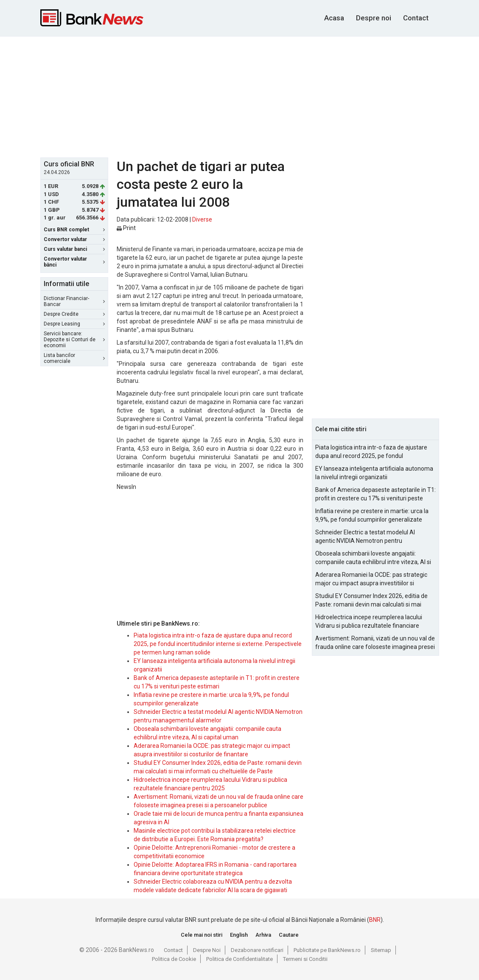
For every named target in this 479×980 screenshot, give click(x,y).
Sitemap (381, 950)
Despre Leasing (74, 324)
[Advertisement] (246, 96)
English (239, 935)
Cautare (289, 935)
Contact (416, 18)
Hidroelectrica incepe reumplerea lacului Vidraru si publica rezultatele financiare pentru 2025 (369, 622)
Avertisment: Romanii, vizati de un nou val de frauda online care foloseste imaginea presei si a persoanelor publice (375, 643)
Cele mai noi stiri (202, 935)
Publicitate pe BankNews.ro (327, 950)
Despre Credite (74, 314)
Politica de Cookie (174, 959)
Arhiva (263, 935)
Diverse (202, 219)
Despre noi (374, 18)
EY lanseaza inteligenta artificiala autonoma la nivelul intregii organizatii (374, 473)
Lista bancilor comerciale (74, 358)
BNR (375, 920)
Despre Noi (207, 950)
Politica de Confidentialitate (239, 959)
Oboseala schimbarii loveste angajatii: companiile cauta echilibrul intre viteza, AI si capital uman (373, 558)
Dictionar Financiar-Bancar (74, 301)
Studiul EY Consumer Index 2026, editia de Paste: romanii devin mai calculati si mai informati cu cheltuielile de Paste (371, 601)
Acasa (334, 18)
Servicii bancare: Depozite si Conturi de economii (74, 340)
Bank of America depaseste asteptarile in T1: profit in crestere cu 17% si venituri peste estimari (375, 494)
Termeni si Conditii (305, 959)
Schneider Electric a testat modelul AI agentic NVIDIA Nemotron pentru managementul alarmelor (365, 537)
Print (126, 228)
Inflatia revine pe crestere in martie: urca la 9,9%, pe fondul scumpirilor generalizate (372, 515)
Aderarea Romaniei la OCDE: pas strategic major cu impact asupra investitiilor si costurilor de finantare (371, 579)
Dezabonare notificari (257, 950)
